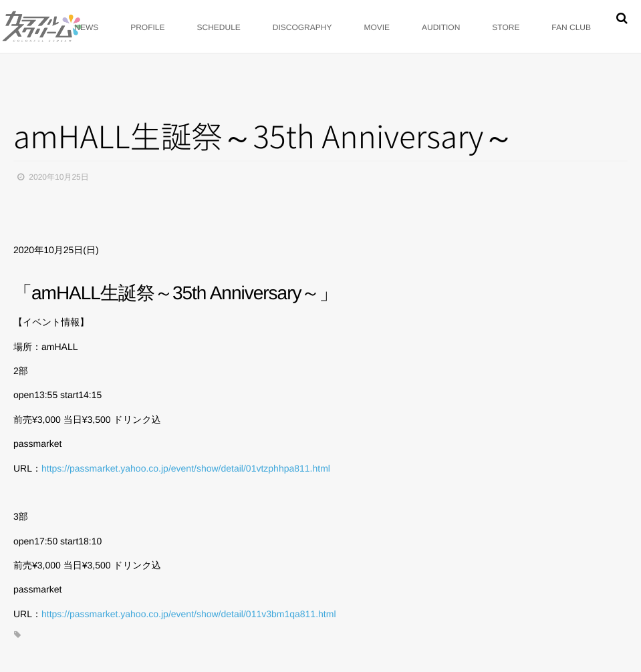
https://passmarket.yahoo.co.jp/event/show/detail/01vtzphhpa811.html (186, 468)
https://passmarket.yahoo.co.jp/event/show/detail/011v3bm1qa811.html (188, 614)
